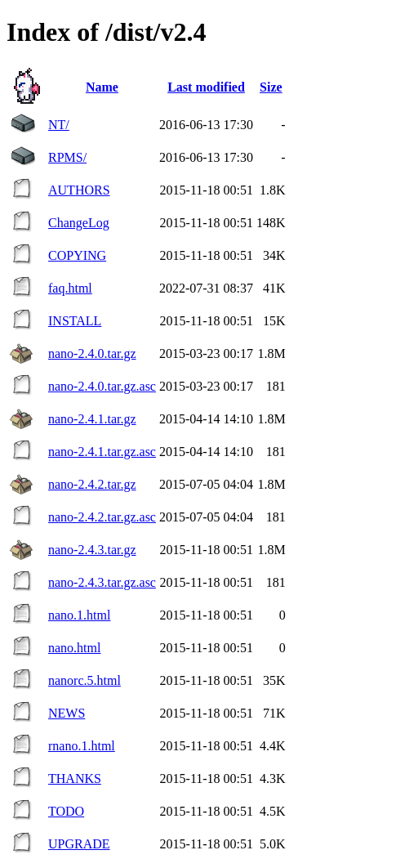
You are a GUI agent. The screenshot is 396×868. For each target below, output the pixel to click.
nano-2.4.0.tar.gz (92, 353)
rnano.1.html (82, 746)
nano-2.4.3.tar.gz (92, 550)
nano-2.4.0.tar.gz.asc (102, 386)
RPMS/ (67, 157)
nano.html (74, 648)
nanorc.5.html (85, 680)
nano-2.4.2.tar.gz (92, 484)
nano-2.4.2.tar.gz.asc (102, 517)
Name (102, 87)
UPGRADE (79, 844)
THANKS (75, 779)
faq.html (70, 288)
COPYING (77, 255)
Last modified (206, 87)
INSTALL (75, 321)
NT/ (59, 125)
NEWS (67, 713)
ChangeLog (79, 223)
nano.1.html (79, 615)
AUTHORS (79, 190)
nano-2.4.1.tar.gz (92, 419)
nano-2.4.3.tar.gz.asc (102, 582)
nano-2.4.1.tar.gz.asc (102, 452)
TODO (66, 811)
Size (271, 87)
